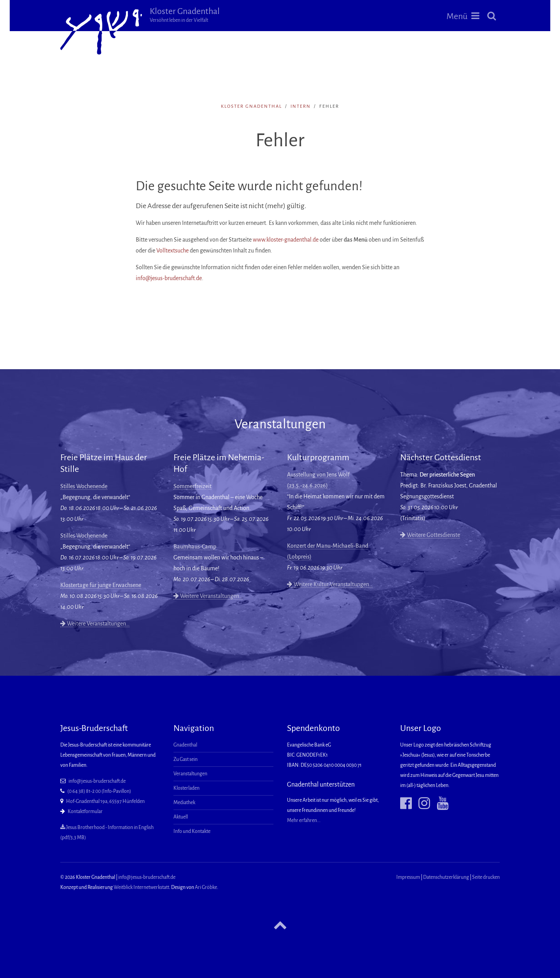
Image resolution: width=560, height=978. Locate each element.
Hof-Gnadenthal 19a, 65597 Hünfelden (105, 801)
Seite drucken (486, 877)
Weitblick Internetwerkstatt (141, 887)
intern (301, 106)
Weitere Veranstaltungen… (95, 624)
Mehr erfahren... (304, 820)
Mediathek (184, 803)
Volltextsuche (172, 251)
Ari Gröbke (206, 887)
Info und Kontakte (192, 831)
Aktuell (181, 817)
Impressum (408, 877)
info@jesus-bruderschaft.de (169, 278)
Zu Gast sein (185, 759)
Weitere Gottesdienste (430, 535)
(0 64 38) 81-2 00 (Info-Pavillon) (99, 791)
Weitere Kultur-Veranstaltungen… (330, 584)
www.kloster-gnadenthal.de (286, 240)
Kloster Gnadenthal (185, 15)
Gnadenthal (185, 745)
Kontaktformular (85, 811)
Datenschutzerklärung (446, 877)
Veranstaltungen (190, 774)
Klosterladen (186, 788)
